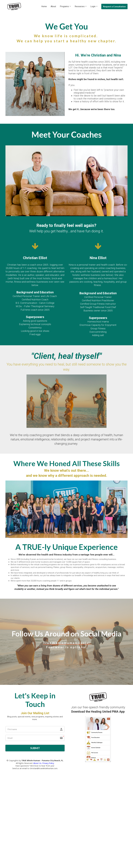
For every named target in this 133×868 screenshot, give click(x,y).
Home (44, 6)
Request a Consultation (114, 6)
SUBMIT (35, 748)
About (53, 6)
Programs (64, 6)
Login (93, 6)
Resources (80, 6)
